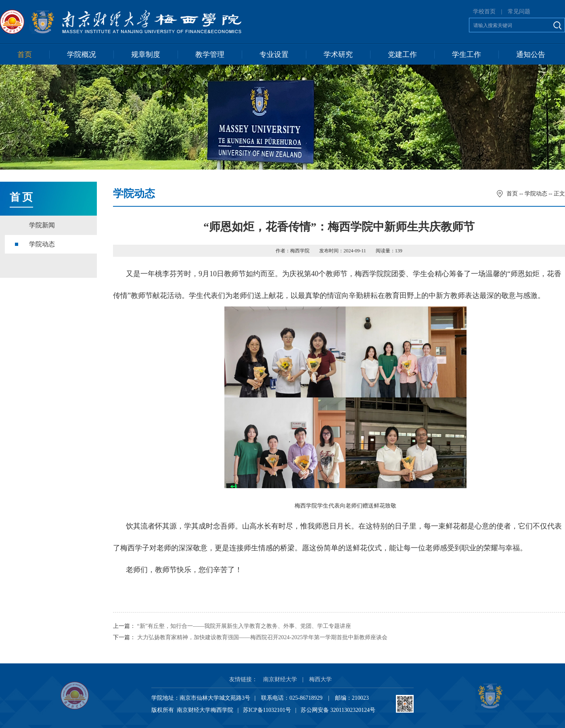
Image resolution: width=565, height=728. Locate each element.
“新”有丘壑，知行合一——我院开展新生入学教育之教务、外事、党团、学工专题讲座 (244, 626)
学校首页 (484, 12)
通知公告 (531, 55)
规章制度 (146, 55)
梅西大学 (320, 679)
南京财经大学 (280, 679)
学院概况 (82, 55)
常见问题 (519, 12)
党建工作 (402, 55)
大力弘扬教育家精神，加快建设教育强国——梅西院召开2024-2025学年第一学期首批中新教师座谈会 (263, 637)
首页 (25, 55)
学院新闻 (42, 225)
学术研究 (338, 55)
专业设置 (274, 55)
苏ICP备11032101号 (267, 710)
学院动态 (42, 244)
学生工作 (467, 55)
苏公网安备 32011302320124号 (338, 710)
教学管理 (210, 55)
